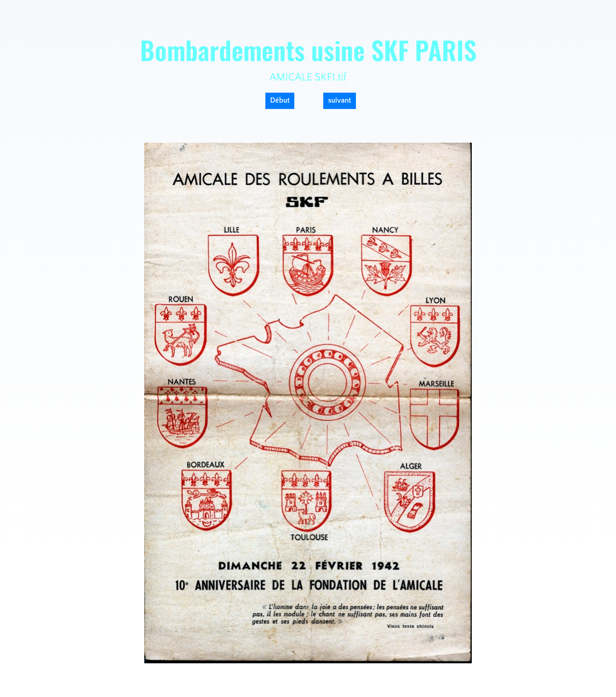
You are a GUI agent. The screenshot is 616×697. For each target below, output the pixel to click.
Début (280, 101)
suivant (340, 101)
